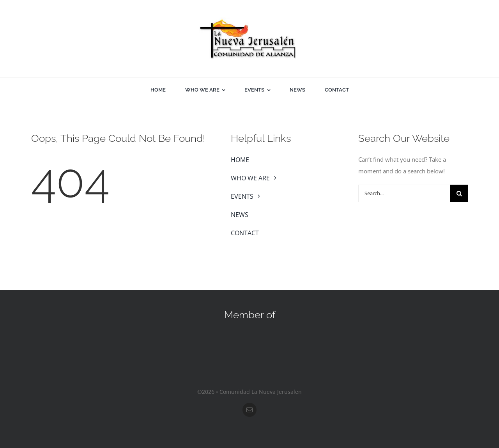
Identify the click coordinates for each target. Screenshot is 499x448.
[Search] (459, 193)
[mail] (249, 410)
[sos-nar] (249, 335)
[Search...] (404, 193)
